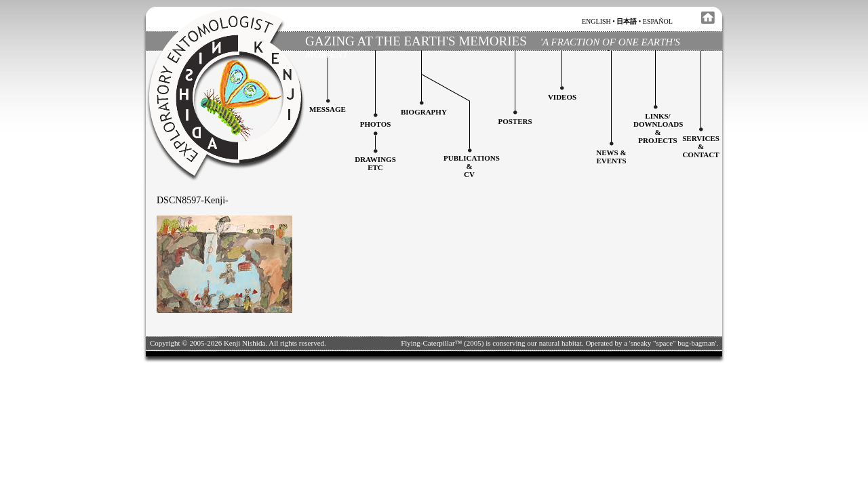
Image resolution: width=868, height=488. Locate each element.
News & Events (611, 157)
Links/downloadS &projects (658, 128)
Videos (562, 97)
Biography (424, 112)
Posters (515, 121)
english (596, 21)
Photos (376, 124)
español (658, 21)
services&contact (701, 146)
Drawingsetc (375, 163)
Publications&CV (472, 166)
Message (328, 109)
